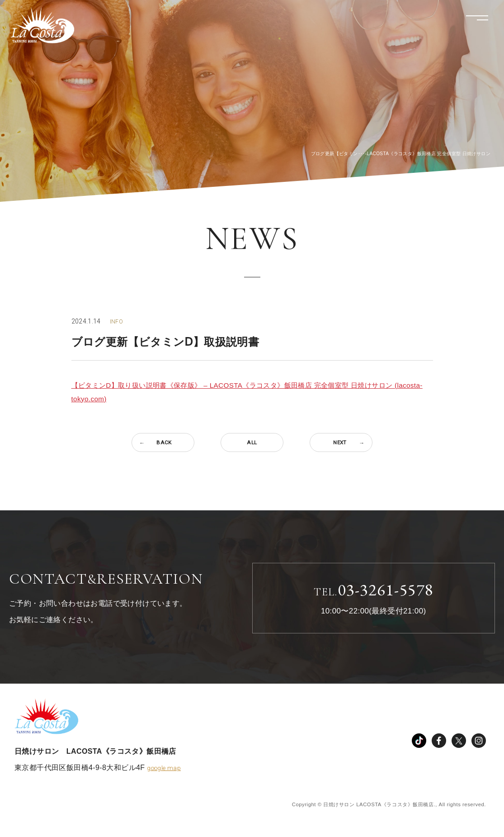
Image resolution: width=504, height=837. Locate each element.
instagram (479, 744)
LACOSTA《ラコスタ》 (54, 30)
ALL (252, 442)
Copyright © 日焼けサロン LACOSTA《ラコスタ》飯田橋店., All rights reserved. (382, 808)
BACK (163, 442)
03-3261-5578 (374, 591)
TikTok (419, 744)
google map (165, 771)
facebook (439, 744)
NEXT (341, 442)
